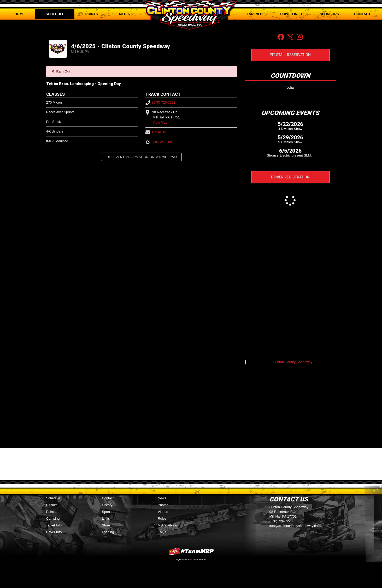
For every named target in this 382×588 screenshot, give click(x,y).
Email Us (156, 132)
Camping (53, 518)
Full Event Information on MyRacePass (141, 157)
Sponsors (329, 14)
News (162, 498)
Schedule (55, 14)
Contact (362, 14)
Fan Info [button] (255, 14)
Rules (162, 518)
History (107, 505)
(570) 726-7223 (160, 102)
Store (106, 525)
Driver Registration (290, 177)
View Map (160, 122)
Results (52, 505)
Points (92, 14)
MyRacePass (168, 525)
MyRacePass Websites (191, 551)
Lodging (108, 532)
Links (106, 518)
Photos (163, 505)
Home (19, 14)
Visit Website (159, 142)
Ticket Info (54, 525)
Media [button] (125, 14)
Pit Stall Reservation (290, 55)
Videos (163, 512)
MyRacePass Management (191, 559)
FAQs (162, 532)
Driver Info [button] (291, 14)
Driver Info (54, 532)
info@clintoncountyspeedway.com (295, 526)
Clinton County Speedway (293, 362)
